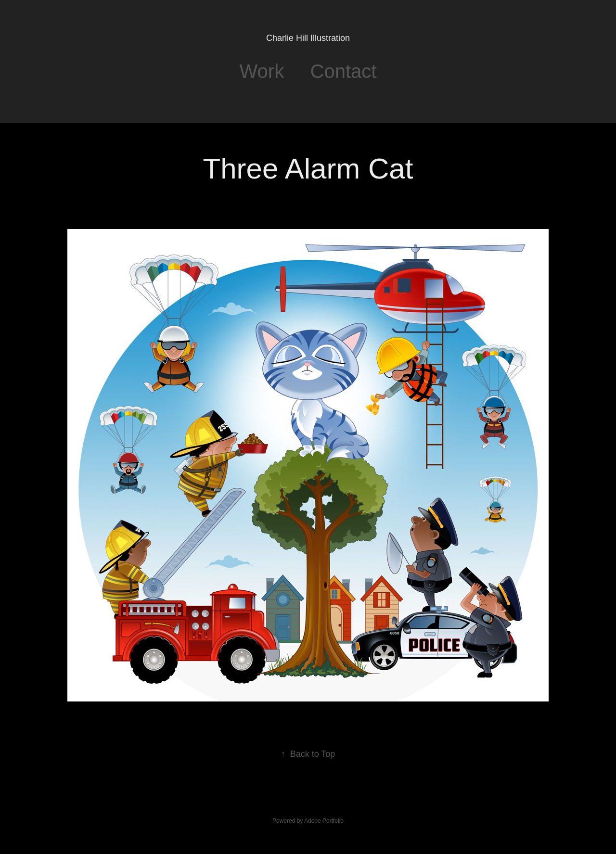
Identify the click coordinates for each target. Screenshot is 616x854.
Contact (344, 71)
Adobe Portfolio (324, 821)
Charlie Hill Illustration (308, 38)
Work (262, 71)
